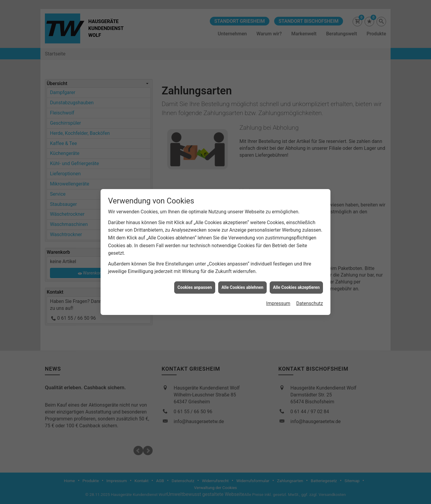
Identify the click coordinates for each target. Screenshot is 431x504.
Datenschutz (310, 298)
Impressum (278, 298)
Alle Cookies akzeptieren (296, 282)
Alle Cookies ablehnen (242, 282)
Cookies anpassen (195, 282)
